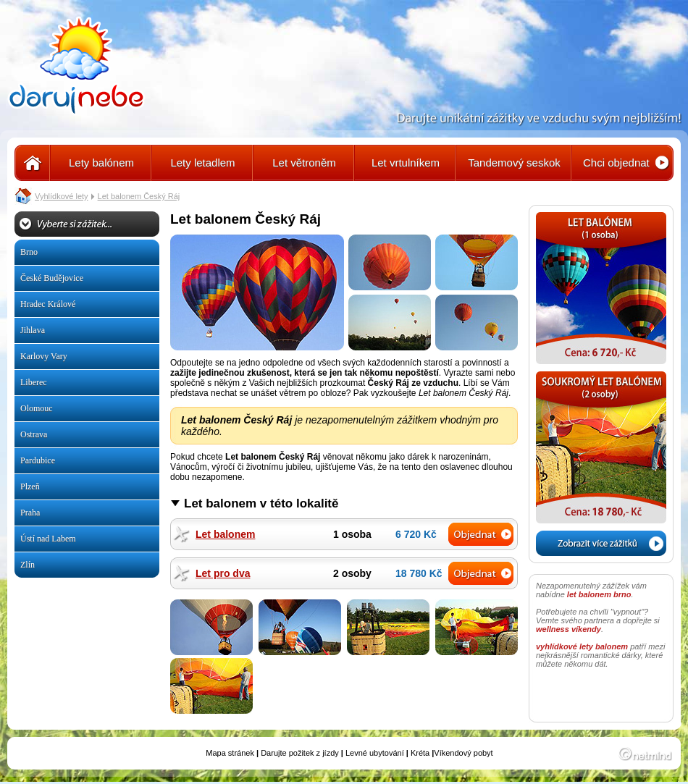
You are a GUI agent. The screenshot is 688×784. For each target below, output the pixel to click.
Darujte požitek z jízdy (300, 753)
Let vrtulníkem (406, 163)
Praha (30, 513)
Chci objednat (616, 163)
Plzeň (30, 486)
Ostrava (34, 434)
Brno (29, 252)
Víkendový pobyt (463, 753)
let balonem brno (599, 594)
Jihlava (33, 330)
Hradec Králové (48, 304)
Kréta (420, 753)
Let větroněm (304, 163)
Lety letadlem (202, 163)
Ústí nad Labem (48, 539)
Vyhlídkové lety (62, 196)
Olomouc (37, 408)
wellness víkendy (569, 629)
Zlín (28, 565)
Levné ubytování (375, 753)
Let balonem (225, 534)
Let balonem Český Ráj (139, 196)
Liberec (34, 382)
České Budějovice (52, 278)
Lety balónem (101, 163)
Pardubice (38, 460)
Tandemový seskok (514, 163)
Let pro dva (223, 573)
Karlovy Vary (44, 356)
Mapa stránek (230, 753)
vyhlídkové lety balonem (582, 646)
